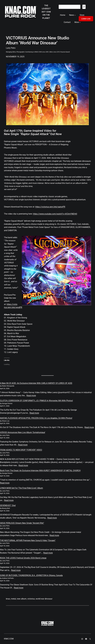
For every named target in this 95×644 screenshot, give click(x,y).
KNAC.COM (9, 639)
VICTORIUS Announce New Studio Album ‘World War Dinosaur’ (38, 40)
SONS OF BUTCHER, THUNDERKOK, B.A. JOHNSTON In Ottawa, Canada (31, 575)
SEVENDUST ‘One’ (8, 505)
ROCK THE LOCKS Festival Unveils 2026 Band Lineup (23, 558)
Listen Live (86, 19)
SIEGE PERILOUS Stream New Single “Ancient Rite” (22, 523)
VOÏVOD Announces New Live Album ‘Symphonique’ (23, 432)
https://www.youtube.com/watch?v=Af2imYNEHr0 (55, 214)
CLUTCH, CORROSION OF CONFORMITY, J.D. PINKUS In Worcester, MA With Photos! (36, 401)
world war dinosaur (44, 599)
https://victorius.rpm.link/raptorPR (50, 207)
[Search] (84, 7)
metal (13, 599)
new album (22, 599)
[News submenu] (75, 15)
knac (8, 599)
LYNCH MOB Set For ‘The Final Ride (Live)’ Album (21, 488)
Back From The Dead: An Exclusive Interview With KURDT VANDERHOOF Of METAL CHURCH (40, 471)
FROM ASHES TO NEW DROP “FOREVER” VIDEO (21, 450)
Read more (31, 396)
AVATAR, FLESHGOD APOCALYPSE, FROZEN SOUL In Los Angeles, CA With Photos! (36, 418)
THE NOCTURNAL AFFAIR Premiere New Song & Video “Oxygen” (28, 540)
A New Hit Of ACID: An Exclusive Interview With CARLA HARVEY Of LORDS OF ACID (36, 383)
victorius (31, 599)
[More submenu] (80, 22)
